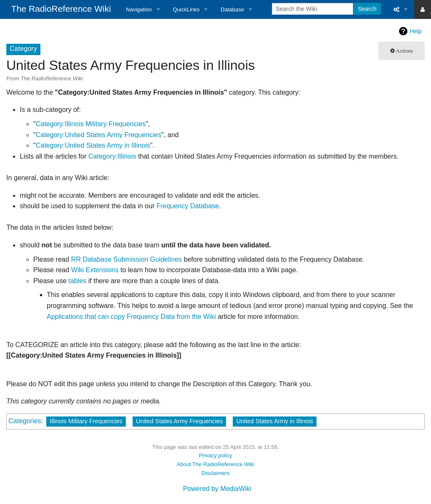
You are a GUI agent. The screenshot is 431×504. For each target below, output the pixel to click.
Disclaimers (216, 473)
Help (416, 31)
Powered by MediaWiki (217, 489)
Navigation (139, 9)
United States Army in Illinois (274, 421)
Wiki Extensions (95, 270)
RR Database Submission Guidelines (126, 259)
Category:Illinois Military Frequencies (91, 124)
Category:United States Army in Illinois (93, 145)
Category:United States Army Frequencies (99, 135)
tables (78, 281)
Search (367, 9)
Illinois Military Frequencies (86, 421)
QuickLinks (186, 9)
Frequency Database (188, 206)
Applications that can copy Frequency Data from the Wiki (131, 317)
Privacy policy (215, 455)
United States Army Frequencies (179, 421)
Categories (25, 421)
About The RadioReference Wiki (216, 464)
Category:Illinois (112, 156)
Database (232, 9)
